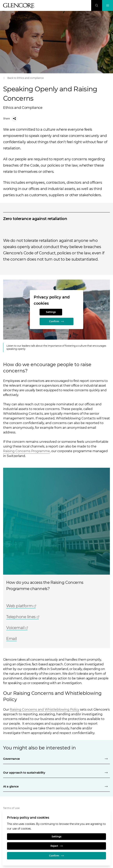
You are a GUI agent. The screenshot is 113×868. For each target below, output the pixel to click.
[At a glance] (56, 786)
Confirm (56, 321)
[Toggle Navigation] (108, 5)
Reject (57, 846)
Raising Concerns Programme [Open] (26, 451)
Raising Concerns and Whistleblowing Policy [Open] (45, 710)
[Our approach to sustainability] (56, 773)
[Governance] (56, 759)
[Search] (97, 5)
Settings (51, 312)
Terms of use (11, 808)
